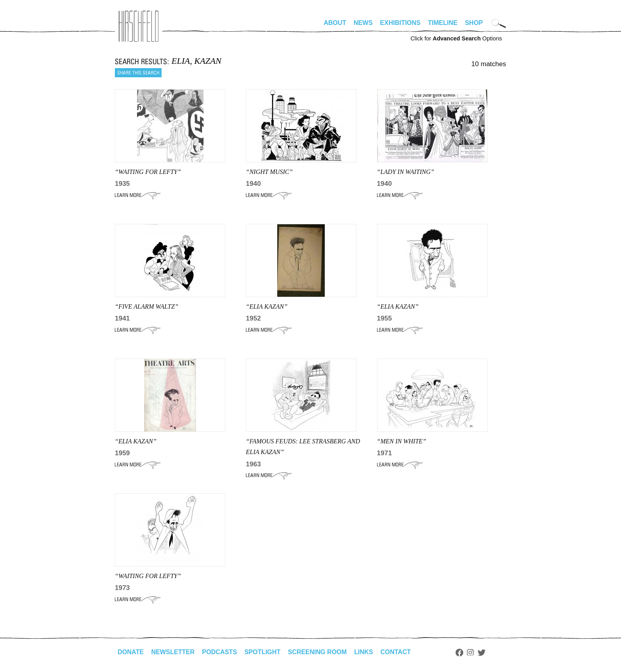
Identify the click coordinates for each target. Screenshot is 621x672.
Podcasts (220, 652)
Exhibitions (400, 23)
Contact (397, 652)
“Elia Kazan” (267, 306)
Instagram (472, 653)
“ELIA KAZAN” (398, 306)
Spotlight (263, 652)
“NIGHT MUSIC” (269, 172)
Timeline (443, 23)
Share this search (138, 73)
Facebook (461, 653)
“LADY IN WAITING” (406, 172)
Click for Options (456, 38)
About (335, 23)
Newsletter (173, 652)
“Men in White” (402, 441)
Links (365, 652)
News (363, 23)
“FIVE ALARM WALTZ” (147, 306)
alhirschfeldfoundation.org (139, 26)
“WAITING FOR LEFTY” (148, 172)
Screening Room (318, 652)
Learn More (138, 195)
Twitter (483, 653)
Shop (474, 23)
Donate (131, 652)
